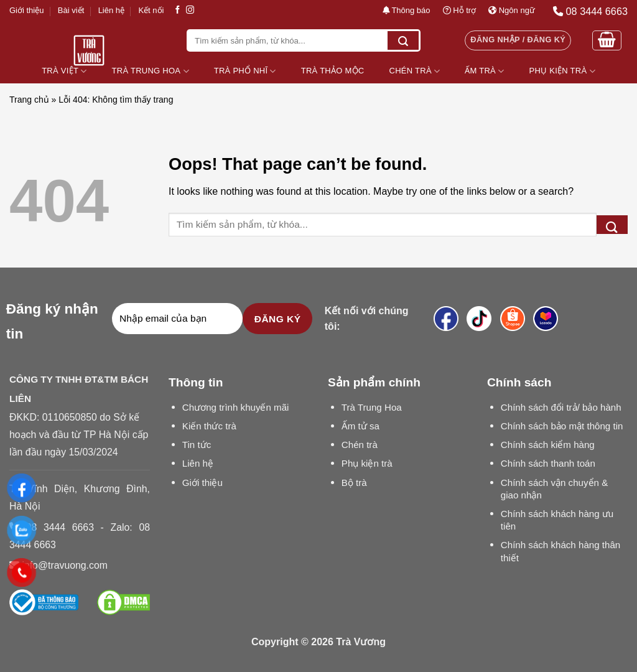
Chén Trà (415, 71)
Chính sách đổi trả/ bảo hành (561, 407)
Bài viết (71, 10)
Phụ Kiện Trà (562, 71)
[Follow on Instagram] (190, 10)
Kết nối (151, 10)
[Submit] (403, 40)
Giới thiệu (26, 10)
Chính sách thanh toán (548, 463)
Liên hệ (111, 10)
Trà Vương (361, 642)
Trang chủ (29, 100)
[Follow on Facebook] (178, 10)
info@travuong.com (64, 565)
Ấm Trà (484, 71)
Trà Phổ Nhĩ (245, 71)
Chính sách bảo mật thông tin (562, 426)
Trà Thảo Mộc (333, 71)
